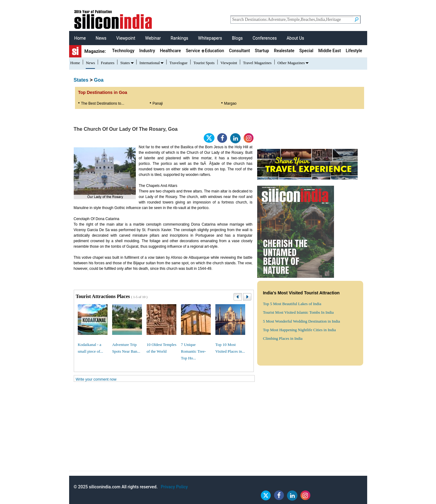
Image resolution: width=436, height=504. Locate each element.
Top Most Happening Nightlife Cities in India (299, 330)
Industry (147, 51)
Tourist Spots (204, 63)
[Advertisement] (218, 428)
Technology (123, 51)
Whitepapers (210, 38)
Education (214, 51)
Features (108, 63)
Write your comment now (96, 379)
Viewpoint (126, 38)
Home (80, 38)
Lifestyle (354, 51)
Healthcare (171, 51)
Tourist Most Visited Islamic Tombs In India (298, 312)
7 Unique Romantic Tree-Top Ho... (193, 351)
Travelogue (178, 63)
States (125, 63)
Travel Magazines (257, 63)
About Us (295, 38)
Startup (262, 51)
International (150, 63)
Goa (99, 80)
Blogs (237, 38)
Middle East (330, 51)
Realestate (284, 51)
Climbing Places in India (283, 338)
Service (193, 51)
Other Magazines (291, 63)
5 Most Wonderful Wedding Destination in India (302, 321)
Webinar (153, 38)
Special (306, 51)
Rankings (179, 38)
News (101, 38)
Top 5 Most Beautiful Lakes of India (292, 304)
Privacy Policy (174, 487)
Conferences (265, 38)
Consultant (239, 51)
